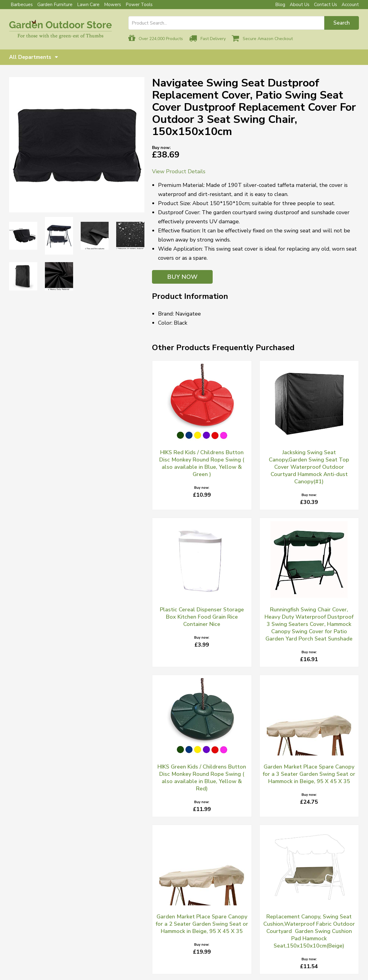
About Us (300, 5)
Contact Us (326, 5)
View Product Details (179, 171)
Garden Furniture (55, 5)
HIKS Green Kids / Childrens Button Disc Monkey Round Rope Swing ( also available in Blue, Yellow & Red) (202, 778)
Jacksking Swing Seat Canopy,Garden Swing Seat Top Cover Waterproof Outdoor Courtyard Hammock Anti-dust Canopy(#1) (309, 467)
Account (350, 5)
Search (342, 23)
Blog (280, 5)
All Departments (34, 57)
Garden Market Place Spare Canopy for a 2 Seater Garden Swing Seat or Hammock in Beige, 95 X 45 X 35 (202, 924)
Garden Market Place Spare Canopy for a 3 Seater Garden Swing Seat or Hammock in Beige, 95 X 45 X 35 (309, 774)
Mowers (113, 5)
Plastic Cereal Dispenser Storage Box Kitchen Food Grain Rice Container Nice (202, 617)
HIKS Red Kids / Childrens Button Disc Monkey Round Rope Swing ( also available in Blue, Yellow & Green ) (202, 463)
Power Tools (139, 5)
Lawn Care (88, 5)
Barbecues (22, 5)
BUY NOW (182, 277)
